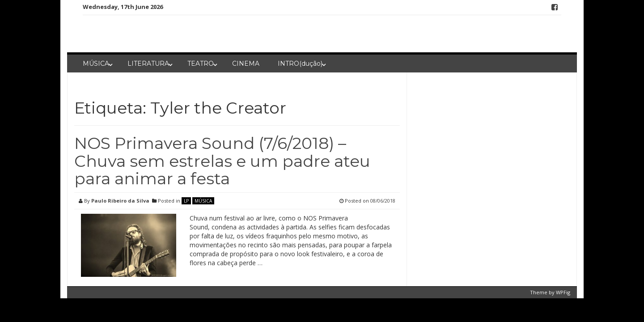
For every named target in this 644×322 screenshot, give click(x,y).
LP (186, 201)
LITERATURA (148, 64)
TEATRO (201, 64)
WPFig (563, 292)
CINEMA (246, 64)
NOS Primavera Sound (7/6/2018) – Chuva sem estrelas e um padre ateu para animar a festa (222, 161)
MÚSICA (96, 64)
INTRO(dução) (300, 64)
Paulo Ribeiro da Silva (120, 201)
